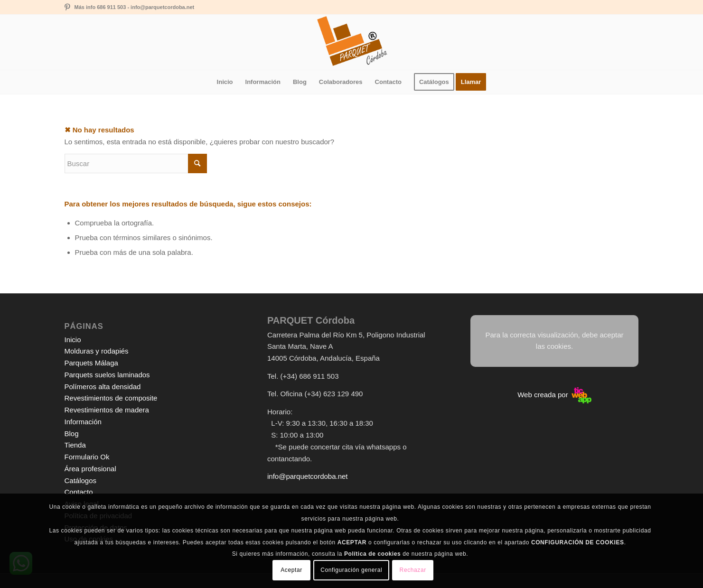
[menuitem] (225, 82)
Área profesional (90, 469)
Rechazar (413, 570)
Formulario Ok (87, 457)
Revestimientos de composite (111, 398)
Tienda (75, 445)
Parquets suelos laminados (107, 375)
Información (83, 422)
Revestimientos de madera (107, 410)
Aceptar (291, 570)
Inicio (73, 340)
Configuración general (351, 570)
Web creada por (554, 395)
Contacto (79, 492)
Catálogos (81, 481)
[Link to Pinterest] (67, 7)
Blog (72, 434)
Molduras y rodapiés (97, 351)
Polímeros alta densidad (103, 387)
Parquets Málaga (91, 363)
